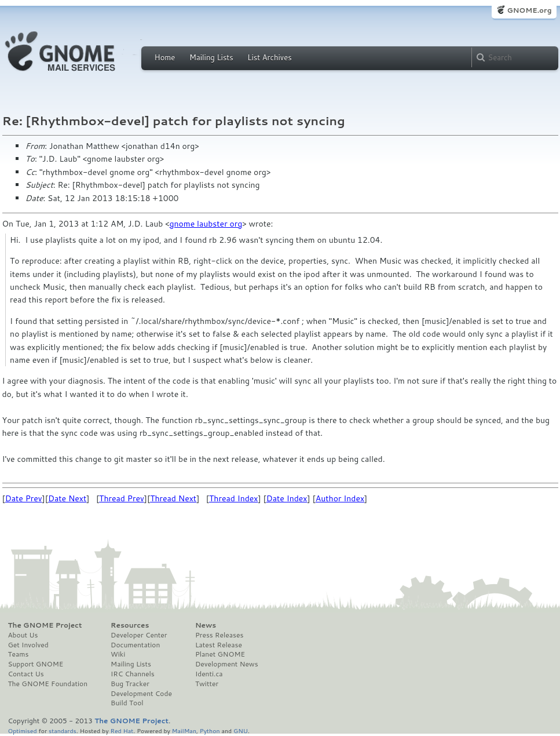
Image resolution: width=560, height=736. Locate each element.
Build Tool (127, 703)
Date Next (67, 498)
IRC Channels (133, 674)
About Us (23, 635)
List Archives (269, 57)
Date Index (287, 498)
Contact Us (26, 674)
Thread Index (234, 498)
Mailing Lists (211, 57)
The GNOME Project (45, 625)
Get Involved (28, 645)
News (206, 625)
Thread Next (173, 498)
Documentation (135, 645)
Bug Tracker (130, 684)
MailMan (184, 730)
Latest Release (219, 645)
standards (63, 730)
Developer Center (139, 635)
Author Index (340, 498)
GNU (241, 730)
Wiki (118, 654)
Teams (19, 654)
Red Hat (122, 730)
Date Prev (24, 498)
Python (210, 730)
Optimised (23, 730)
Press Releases (219, 635)
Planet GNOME (220, 654)
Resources (130, 625)
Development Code (141, 694)
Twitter (207, 684)
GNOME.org (529, 10)
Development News (227, 664)
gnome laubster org (206, 224)
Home (165, 57)
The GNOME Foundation (48, 684)
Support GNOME (36, 664)
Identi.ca (209, 674)
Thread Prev (122, 498)
